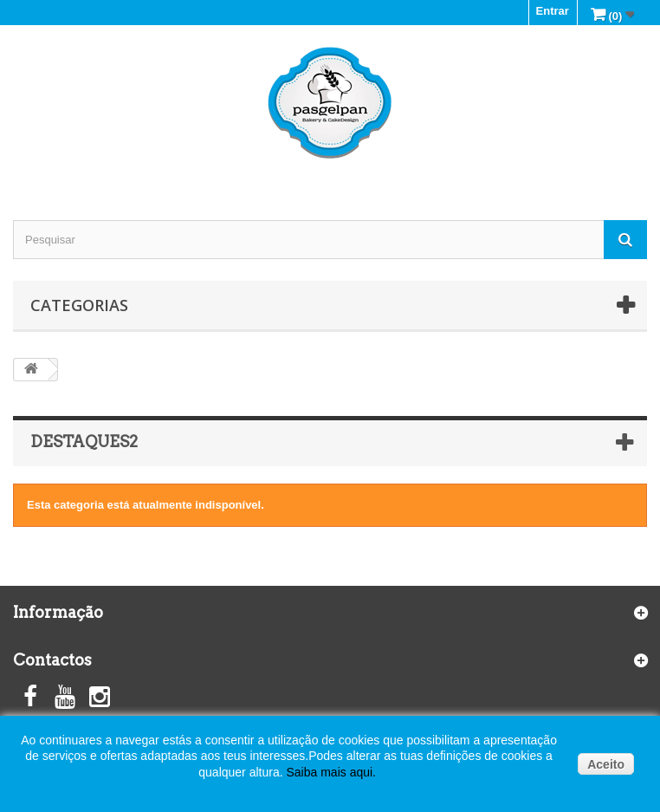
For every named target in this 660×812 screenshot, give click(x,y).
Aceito (606, 764)
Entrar (553, 11)
